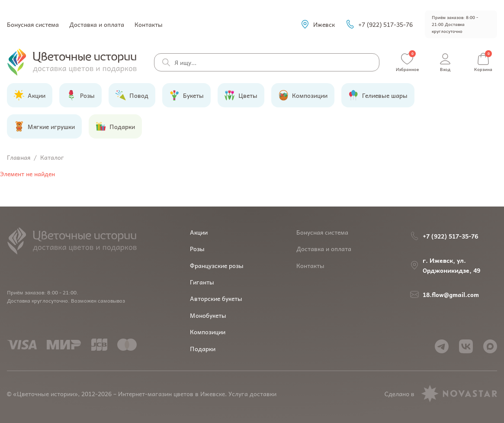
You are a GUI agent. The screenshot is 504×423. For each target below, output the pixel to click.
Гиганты (202, 282)
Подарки (203, 349)
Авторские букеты (216, 298)
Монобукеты (208, 315)
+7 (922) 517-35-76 (379, 24)
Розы (197, 249)
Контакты (149, 24)
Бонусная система (33, 24)
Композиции (208, 332)
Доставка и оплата (97, 24)
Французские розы (217, 265)
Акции (199, 232)
